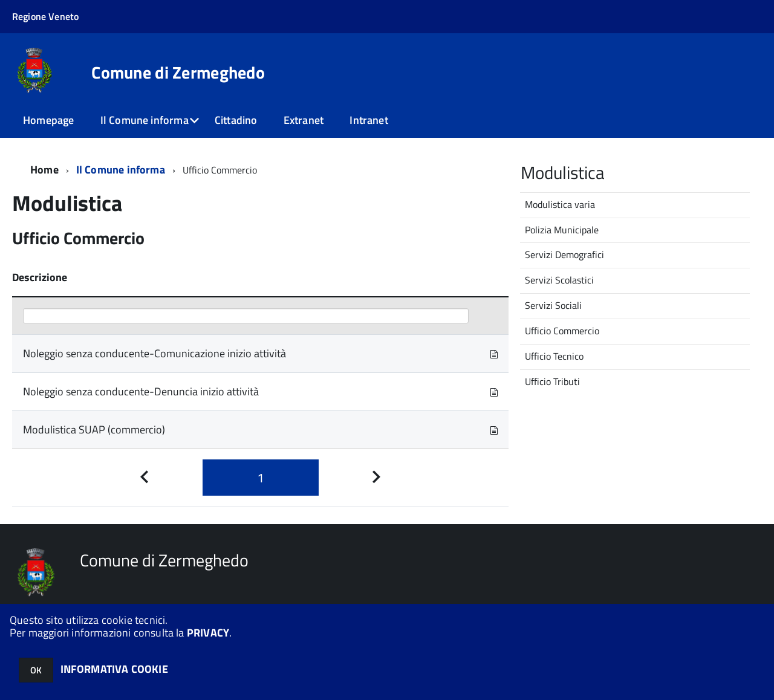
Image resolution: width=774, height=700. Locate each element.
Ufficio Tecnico (554, 356)
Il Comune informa (145, 120)
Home (44, 170)
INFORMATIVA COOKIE (114, 669)
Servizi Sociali (553, 305)
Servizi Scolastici (559, 280)
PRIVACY (208, 633)
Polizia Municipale (562, 230)
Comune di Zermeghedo (178, 73)
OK (36, 670)
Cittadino (236, 120)
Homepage (48, 120)
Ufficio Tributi (552, 381)
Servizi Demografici (564, 254)
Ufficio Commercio (562, 331)
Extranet (304, 120)
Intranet (369, 120)
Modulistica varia (560, 204)
